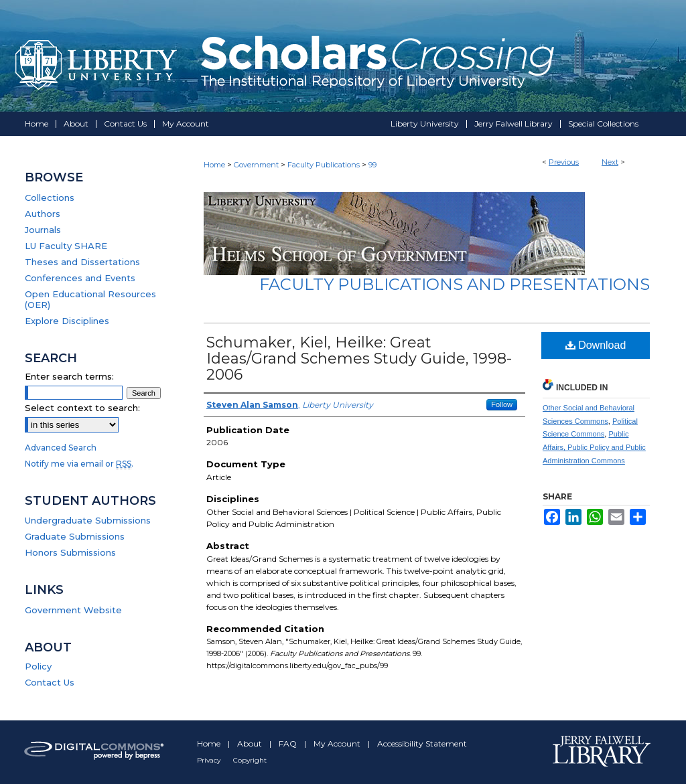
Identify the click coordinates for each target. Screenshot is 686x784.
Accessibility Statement (422, 743)
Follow (502, 404)
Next (610, 162)
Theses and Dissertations (82, 262)
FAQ (289, 743)
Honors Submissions (70, 552)
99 (372, 165)
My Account (338, 743)
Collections (50, 198)
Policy (38, 666)
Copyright (250, 760)
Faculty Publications (324, 165)
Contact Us (50, 682)
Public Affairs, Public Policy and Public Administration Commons (594, 447)
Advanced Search (61, 448)
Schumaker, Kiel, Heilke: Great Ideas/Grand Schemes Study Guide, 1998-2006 (359, 359)
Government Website (73, 610)
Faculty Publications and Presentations (455, 284)
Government (256, 165)
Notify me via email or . (79, 464)
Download (596, 345)
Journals (43, 230)
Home (214, 165)
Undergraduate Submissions (88, 520)
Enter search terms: (69, 376)
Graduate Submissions (75, 536)
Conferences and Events (80, 278)
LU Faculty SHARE (66, 246)
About (251, 743)
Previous (564, 162)
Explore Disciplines (67, 321)
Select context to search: (82, 408)
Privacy (210, 760)
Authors (43, 214)
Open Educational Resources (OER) (90, 299)
